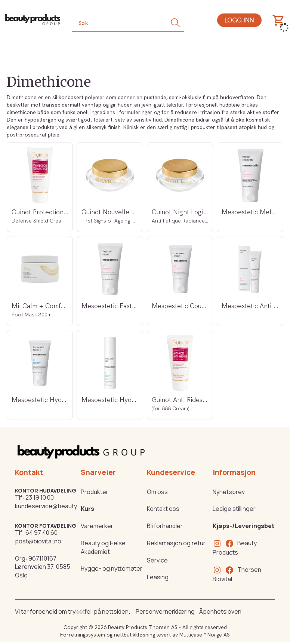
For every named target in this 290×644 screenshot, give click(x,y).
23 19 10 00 (40, 497)
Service (157, 560)
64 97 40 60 (41, 533)
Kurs (87, 509)
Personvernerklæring (165, 611)
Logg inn (239, 20)
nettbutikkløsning (135, 635)
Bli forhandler (165, 526)
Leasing (158, 577)
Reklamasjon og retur (176, 543)
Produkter (95, 492)
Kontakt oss (163, 509)
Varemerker (97, 526)
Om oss (157, 492)
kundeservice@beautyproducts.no (63, 506)
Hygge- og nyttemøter (112, 568)
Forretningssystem (83, 635)
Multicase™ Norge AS (205, 635)
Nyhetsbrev (229, 492)
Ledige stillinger (234, 509)
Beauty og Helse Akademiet (103, 547)
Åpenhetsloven (220, 611)
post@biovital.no (38, 541)
